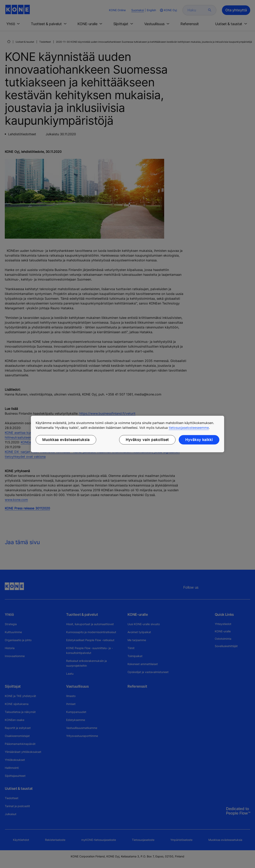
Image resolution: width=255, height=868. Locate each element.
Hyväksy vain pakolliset (147, 440)
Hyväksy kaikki (199, 440)
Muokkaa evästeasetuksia (66, 440)
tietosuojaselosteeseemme (189, 428)
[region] (127, 434)
